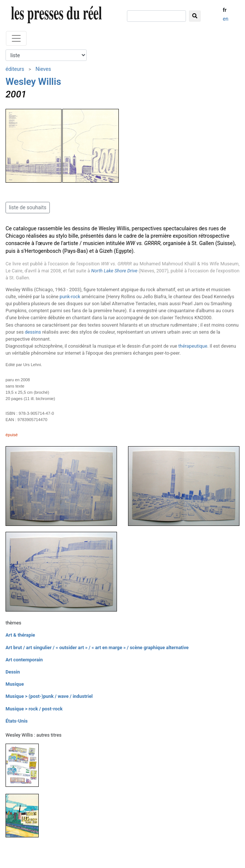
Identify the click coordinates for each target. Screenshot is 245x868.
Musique (15, 684)
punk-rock (70, 297)
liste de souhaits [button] (28, 207)
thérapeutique (193, 346)
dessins (33, 332)
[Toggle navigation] (16, 38)
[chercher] (156, 16)
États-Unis (17, 721)
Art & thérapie (20, 635)
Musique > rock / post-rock (34, 709)
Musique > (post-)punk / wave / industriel (49, 696)
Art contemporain (24, 660)
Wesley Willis (33, 82)
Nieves (43, 69)
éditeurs (15, 69)
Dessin (13, 672)
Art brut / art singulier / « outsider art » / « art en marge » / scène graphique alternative (97, 647)
